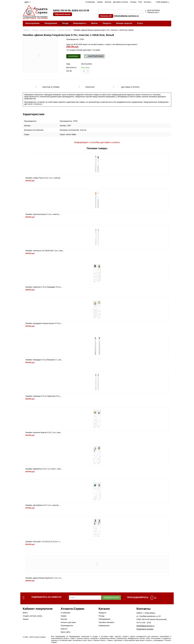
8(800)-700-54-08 (62, 11)
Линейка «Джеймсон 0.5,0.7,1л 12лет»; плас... (44, 469)
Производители (67, 626)
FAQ (140, 2)
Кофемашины (104, 626)
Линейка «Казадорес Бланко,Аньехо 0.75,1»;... (44, 323)
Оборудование (51, 23)
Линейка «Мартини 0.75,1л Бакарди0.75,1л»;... (44, 287)
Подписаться (111, 598)
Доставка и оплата (121, 2)
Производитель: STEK (75, 39)
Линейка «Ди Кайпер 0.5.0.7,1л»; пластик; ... (43, 505)
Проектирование (32, 23)
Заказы (26, 619)
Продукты (107, 23)
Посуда (65, 23)
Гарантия (90, 87)
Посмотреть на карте (145, 629)
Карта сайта (65, 632)
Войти (25, 613)
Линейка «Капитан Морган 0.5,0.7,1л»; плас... (44, 432)
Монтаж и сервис (51, 87)
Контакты (147, 2)
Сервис (100, 2)
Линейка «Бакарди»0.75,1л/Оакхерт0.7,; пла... (44, 360)
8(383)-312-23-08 (80, 11)
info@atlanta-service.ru (126, 16)
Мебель (94, 23)
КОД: (68, 64)
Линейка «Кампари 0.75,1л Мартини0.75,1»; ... (44, 396)
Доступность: (72, 67)
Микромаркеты (80, 23)
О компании (90, 2)
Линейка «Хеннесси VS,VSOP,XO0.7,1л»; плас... (45, 251)
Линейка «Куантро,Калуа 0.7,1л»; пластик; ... (43, 214)
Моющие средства (124, 23)
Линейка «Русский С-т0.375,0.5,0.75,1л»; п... (43, 542)
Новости (64, 629)
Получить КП (106, 16)
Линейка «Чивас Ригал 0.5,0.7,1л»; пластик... (43, 178)
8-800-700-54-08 (143, 619)
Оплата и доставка (68, 622)
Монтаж (108, 2)
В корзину (73, 56)
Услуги (140, 23)
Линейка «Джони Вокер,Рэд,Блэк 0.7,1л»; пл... (44, 578)
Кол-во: (69, 71)
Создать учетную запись (33, 616)
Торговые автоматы (106, 622)
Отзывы (133, 2)
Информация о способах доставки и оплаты (97, 142)
